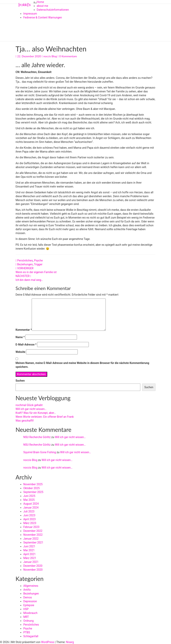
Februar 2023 (31, 527)
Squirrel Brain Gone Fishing (40, 452)
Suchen (20, 381)
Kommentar (24, 330)
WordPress (48, 642)
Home (40, 2)
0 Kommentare (68, 56)
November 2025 (33, 484)
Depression (30, 601)
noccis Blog (50, 56)
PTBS (27, 632)
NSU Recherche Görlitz (37, 437)
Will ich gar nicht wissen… (31, 409)
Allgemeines (31, 586)
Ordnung (28, 621)
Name (20, 337)
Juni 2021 (29, 546)
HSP (26, 609)
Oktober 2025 (31, 488)
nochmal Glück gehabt (29, 405)
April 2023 (30, 519)
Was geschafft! (25, 421)
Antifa (27, 590)
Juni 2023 (29, 515)
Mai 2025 (29, 500)
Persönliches (25, 260)
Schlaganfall (31, 636)
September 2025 (33, 492)
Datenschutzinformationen (53, 10)
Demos (28, 597)
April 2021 (30, 554)
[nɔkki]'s (25, 5)
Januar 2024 (31, 508)
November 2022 (33, 535)
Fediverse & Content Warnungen (43, 17)
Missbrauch (30, 613)
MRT (26, 617)
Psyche (38, 260)
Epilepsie (29, 605)
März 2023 (30, 523)
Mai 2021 (29, 550)
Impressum (30, 14)
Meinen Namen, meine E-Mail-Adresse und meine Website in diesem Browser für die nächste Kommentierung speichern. (82, 365)
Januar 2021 (31, 562)
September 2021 (33, 542)
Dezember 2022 (33, 531)
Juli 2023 (29, 511)
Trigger (38, 264)
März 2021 (30, 558)
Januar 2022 (31, 539)
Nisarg (70, 642)
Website (21, 352)
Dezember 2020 (33, 566)
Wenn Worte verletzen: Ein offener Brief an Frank (45, 417)
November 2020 (33, 570)
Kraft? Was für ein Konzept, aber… (36, 413)
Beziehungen (25, 264)
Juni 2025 (29, 496)
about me (42, 6)
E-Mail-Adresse (26, 345)
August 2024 (31, 504)
